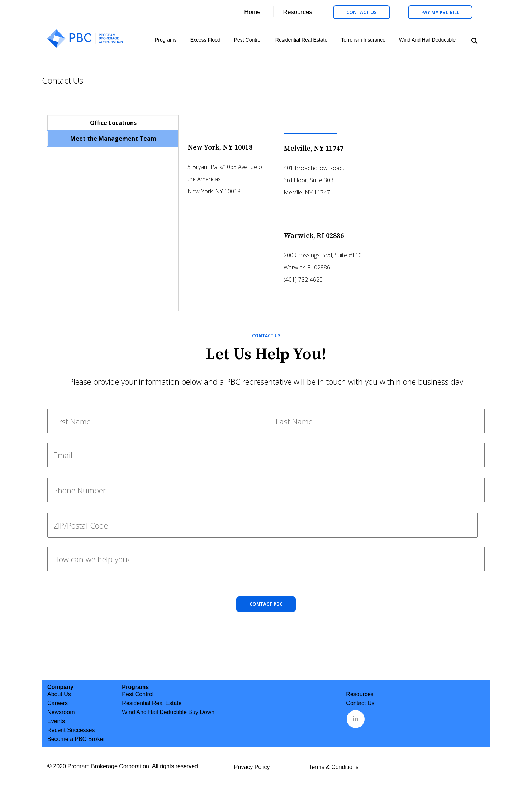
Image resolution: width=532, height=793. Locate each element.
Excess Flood (205, 40)
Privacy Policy (252, 767)
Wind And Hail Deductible (427, 40)
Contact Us (362, 12)
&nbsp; (356, 718)
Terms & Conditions (334, 767)
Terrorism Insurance (363, 40)
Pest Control (248, 40)
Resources (298, 12)
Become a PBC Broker (76, 739)
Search (473, 40)
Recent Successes (71, 730)
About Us (59, 694)
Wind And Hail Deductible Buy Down (168, 712)
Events (56, 721)
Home (252, 12)
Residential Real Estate (301, 40)
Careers (58, 703)
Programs (166, 40)
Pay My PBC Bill (440, 12)
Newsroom (61, 712)
